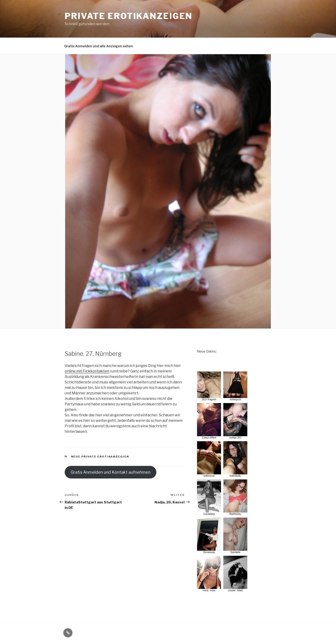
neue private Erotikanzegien (100, 457)
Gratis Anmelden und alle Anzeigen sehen (99, 46)
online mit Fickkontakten (87, 371)
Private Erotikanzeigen (129, 16)
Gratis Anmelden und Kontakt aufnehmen (111, 472)
